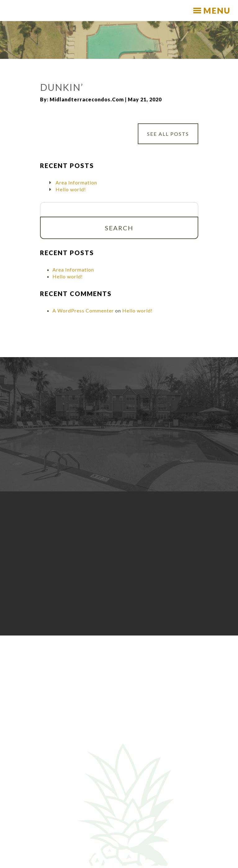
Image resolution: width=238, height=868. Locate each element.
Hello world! (71, 189)
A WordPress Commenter (83, 310)
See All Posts (168, 134)
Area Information (76, 182)
